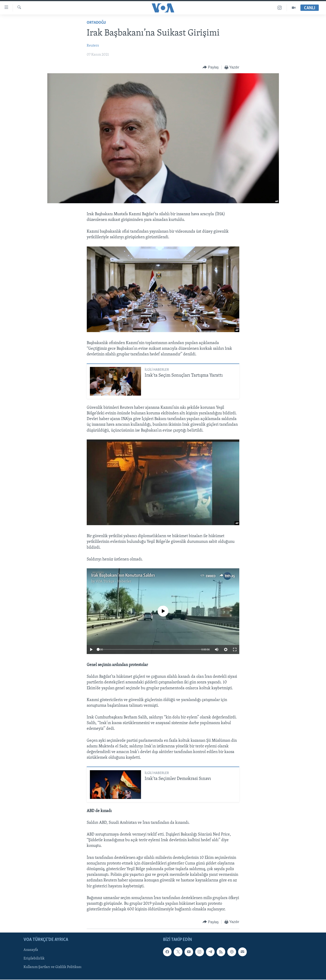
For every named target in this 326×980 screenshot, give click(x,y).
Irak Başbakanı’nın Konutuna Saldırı (123, 576)
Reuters (93, 46)
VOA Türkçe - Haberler (113, 581)
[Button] (211, 67)
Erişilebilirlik (34, 959)
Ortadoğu (96, 23)
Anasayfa (31, 950)
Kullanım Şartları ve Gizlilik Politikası (53, 967)
